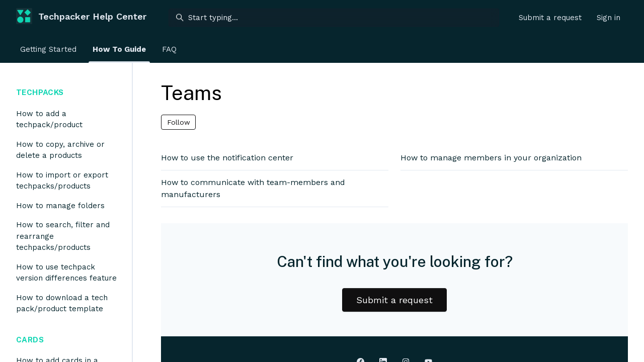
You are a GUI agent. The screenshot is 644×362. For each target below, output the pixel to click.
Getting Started (48, 49)
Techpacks (40, 92)
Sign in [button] (609, 18)
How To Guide (119, 49)
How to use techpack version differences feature (66, 273)
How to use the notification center (227, 158)
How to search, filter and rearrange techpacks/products (63, 236)
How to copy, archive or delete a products (60, 150)
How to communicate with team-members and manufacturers (253, 188)
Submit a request (550, 18)
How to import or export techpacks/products (62, 181)
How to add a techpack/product (49, 119)
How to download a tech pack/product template (62, 303)
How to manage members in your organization (491, 158)
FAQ (169, 49)
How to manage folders (60, 206)
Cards (30, 340)
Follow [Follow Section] (179, 122)
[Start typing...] (334, 18)
